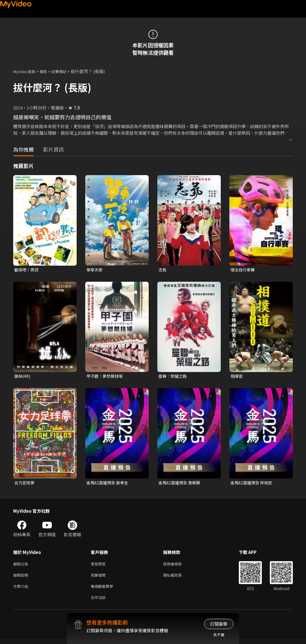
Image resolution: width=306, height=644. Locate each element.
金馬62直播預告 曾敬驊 (181, 484)
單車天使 (95, 270)
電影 (48, 71)
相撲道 (237, 377)
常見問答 (99, 566)
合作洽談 (99, 602)
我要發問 (99, 578)
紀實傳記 (65, 71)
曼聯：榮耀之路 (174, 377)
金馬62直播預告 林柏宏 (253, 484)
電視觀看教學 (104, 590)
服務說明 (22, 578)
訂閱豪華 (219, 624)
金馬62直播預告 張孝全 (109, 484)
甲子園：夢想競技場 (106, 377)
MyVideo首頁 (26, 71)
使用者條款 (177, 566)
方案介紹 (22, 590)
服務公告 (22, 566)
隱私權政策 (177, 578)
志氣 (163, 270)
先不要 (219, 635)
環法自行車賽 (243, 270)
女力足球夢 (25, 484)
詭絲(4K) (23, 377)
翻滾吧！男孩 (27, 270)
